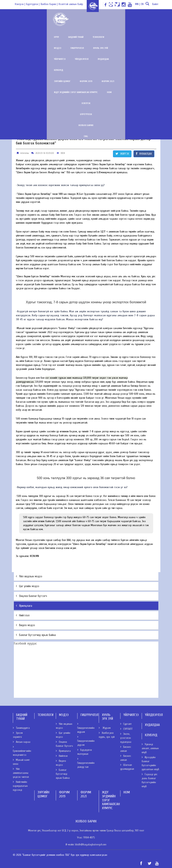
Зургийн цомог (26, 59)
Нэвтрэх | (20, 4)
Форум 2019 (50, 59)
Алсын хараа (22, 742)
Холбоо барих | (49, 4)
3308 (63, 153)
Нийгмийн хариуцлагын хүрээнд (20, 786)
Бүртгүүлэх (86, 81)
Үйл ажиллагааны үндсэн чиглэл (21, 773)
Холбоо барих (86, 92)
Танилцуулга (21, 728)
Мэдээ (81, 37)
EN (142, 4)
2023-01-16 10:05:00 (45, 153)
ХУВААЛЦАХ (144, 154)
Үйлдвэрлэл (25, 48)
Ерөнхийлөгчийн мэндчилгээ (22, 751)
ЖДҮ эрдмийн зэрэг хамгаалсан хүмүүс (109, 59)
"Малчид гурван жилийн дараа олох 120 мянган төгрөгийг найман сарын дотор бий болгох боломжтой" (83, 141)
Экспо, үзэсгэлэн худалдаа (126, 738)
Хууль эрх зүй (124, 37)
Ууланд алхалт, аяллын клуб (150, 748)
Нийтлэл (23, 615)
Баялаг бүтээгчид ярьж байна (36, 635)
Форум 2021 (72, 59)
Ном (143, 59)
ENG (86, 103)
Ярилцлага (24, 606)
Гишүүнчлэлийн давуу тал (86, 763)
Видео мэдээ (25, 625)
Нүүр (21, 37)
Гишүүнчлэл (101, 37)
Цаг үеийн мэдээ (27, 586)
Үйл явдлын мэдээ (29, 576)
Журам (105, 728)
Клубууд (66, 48)
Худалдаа (46, 48)
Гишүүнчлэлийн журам (86, 728)
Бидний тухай (40, 37)
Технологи (63, 37)
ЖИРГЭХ (122, 154)
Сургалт (126, 724)
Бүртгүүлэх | (33, 4)
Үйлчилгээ (147, 37)
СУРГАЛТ (126, 729)
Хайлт (151, 5)
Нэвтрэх (86, 70)
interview (24, 153)
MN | (137, 4)
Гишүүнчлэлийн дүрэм (86, 741)
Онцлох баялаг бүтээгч (31, 596)
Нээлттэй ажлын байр (71, 4)
